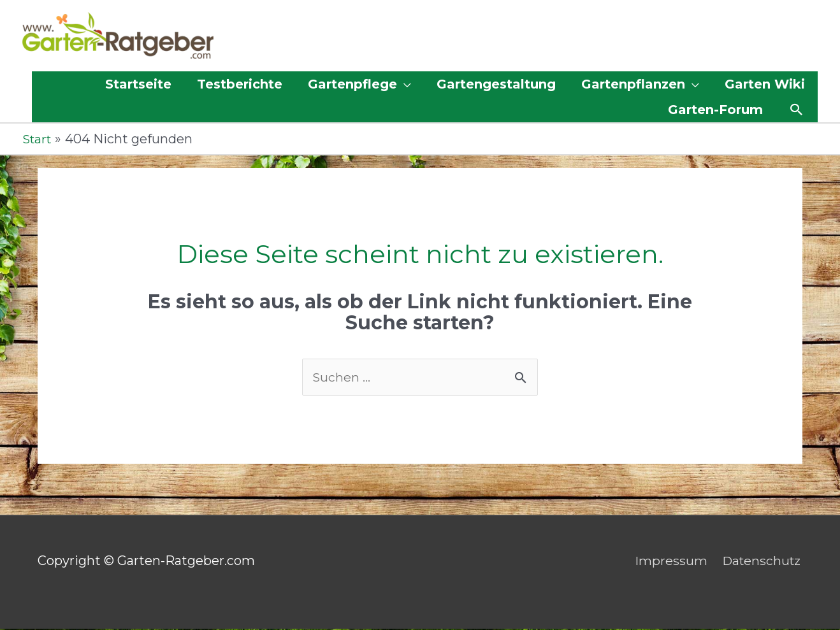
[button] (797, 110)
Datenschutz (762, 562)
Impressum (669, 562)
